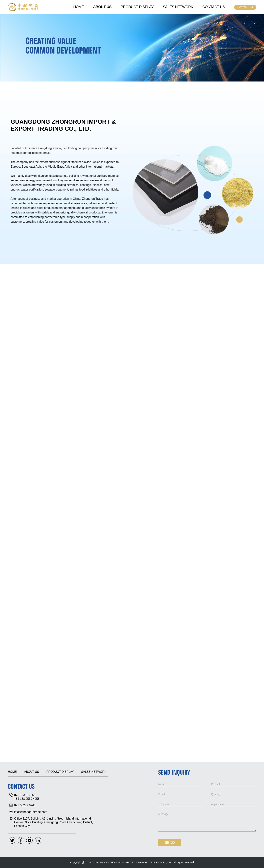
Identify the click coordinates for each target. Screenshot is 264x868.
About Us (102, 7)
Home (79, 7)
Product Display (137, 7)
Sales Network (178, 7)
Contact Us (214, 7)
